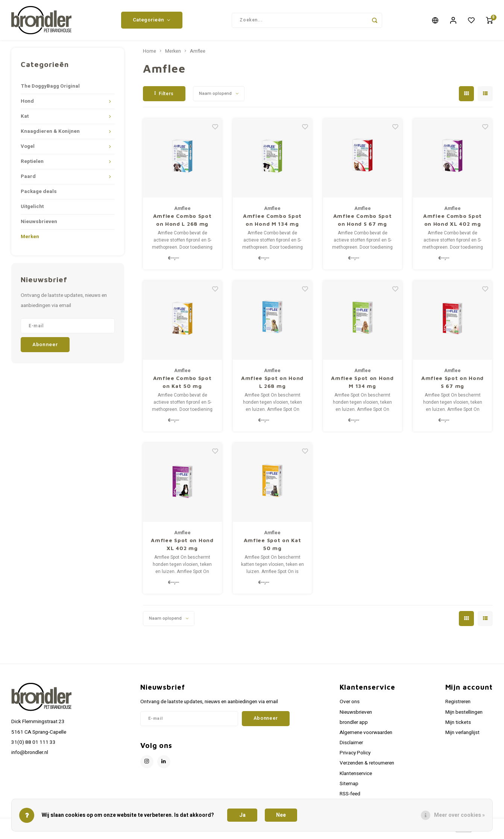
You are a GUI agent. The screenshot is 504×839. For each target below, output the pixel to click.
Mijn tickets (458, 725)
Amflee (198, 54)
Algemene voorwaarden (366, 736)
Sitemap (349, 786)
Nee (281, 815)
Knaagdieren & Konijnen (50, 134)
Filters (164, 96)
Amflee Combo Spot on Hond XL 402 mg (452, 223)
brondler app (354, 725)
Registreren (458, 705)
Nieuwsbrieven (39, 225)
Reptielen (32, 164)
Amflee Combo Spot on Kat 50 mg (182, 385)
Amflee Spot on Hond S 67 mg (452, 385)
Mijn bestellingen (464, 715)
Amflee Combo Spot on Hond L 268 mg (182, 223)
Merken (30, 240)
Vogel (28, 149)
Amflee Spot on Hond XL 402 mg (182, 547)
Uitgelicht (32, 210)
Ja (242, 815)
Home (150, 54)
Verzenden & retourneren (367, 766)
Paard (28, 179)
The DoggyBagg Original (50, 89)
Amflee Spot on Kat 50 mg (272, 547)
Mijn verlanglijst (462, 736)
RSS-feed (350, 797)
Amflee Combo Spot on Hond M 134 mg (272, 223)
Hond (27, 104)
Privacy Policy (355, 756)
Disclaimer (351, 746)
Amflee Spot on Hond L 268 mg (272, 385)
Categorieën (152, 21)
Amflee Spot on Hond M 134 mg (362, 385)
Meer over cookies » (459, 815)
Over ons (350, 705)
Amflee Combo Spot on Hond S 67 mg (363, 223)
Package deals (39, 195)
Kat (25, 119)
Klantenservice (356, 776)
